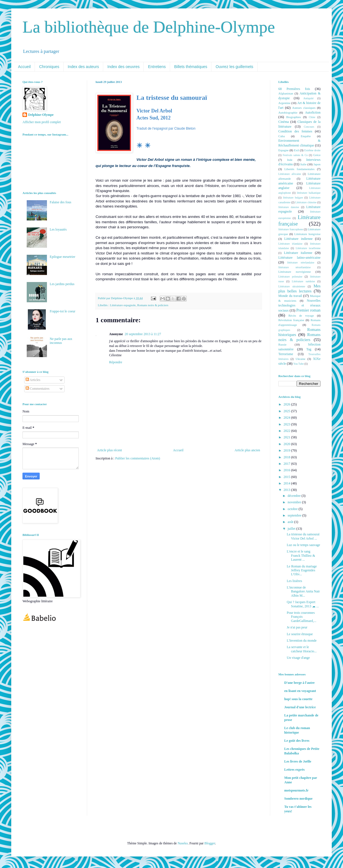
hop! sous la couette (298, 699)
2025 (287, 411)
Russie (282, 344)
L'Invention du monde (302, 641)
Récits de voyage (301, 315)
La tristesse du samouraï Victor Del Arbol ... (303, 536)
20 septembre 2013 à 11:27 (143, 334)
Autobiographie (288, 112)
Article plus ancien (247, 450)
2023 (287, 424)
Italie (303, 164)
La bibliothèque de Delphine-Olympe (149, 27)
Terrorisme (286, 354)
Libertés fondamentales (299, 169)
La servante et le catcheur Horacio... (302, 649)
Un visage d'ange (298, 658)
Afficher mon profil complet (42, 122)
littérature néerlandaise (301, 262)
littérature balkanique (309, 193)
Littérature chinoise (306, 202)
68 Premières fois (294, 89)
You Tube (298, 364)
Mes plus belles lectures (299, 288)
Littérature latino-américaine (299, 258)
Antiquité (308, 98)
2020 (287, 444)
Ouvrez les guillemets (234, 67)
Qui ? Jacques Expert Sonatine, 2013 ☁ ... (303, 604)
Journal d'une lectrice (300, 707)
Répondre (116, 362)
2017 (287, 464)
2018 (287, 457)
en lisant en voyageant (300, 691)
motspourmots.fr (296, 790)
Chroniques (49, 67)
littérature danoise (289, 207)
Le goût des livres (297, 741)
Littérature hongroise (307, 234)
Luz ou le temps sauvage (303, 545)
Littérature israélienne (308, 248)
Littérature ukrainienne (292, 286)
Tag (309, 349)
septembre (295, 515)
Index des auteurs (83, 67)
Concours (309, 127)
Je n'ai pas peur (297, 627)
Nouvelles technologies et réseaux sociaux (299, 306)
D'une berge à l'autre (299, 683)
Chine (312, 117)
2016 (287, 470)
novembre (295, 502)
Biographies (294, 117)
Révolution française (291, 320)
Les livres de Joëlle (298, 761)
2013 (287, 490)
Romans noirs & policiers (153, 305)
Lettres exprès (295, 770)
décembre (295, 496)
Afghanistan (286, 93)
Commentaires (38, 389)
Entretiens (157, 67)
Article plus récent (110, 450)
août (291, 522)
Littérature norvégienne (295, 272)
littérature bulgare (293, 198)
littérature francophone (291, 229)
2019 (287, 450)
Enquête (306, 136)
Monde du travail (290, 296)
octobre (293, 509)
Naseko (183, 843)
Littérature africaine (290, 174)
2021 (287, 437)
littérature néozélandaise (295, 267)
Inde (290, 160)
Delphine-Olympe (41, 115)
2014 (287, 483)
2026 (287, 404)
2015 (287, 477)
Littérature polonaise (290, 277)
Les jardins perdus (62, 284)
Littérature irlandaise (290, 244)
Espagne (284, 150)
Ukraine (300, 359)
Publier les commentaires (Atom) (138, 458)
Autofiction (313, 112)
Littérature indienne (298, 239)
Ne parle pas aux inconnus (61, 341)
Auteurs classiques (304, 108)
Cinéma (284, 122)
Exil (296, 150)
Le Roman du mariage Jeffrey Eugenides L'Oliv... (302, 570)
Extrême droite (312, 150)
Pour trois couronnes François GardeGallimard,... (302, 617)
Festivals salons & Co (295, 155)
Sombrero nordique (298, 799)
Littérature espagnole (123, 305)
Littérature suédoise (303, 281)
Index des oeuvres (123, 67)
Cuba (282, 136)
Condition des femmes (295, 131)
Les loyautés (58, 229)
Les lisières (294, 581)
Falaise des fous (61, 202)
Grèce (317, 155)
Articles (33, 380)
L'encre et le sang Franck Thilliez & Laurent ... (301, 555)
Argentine (284, 103)
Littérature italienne (298, 253)
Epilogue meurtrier (63, 257)
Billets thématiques (191, 67)
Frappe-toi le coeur (63, 311)
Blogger (210, 843)
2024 (287, 418)
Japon (317, 164)
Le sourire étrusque (300, 634)
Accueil (24, 67)
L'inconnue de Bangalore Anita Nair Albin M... (303, 591)
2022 (287, 431)
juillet (292, 529)
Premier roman (308, 310)
